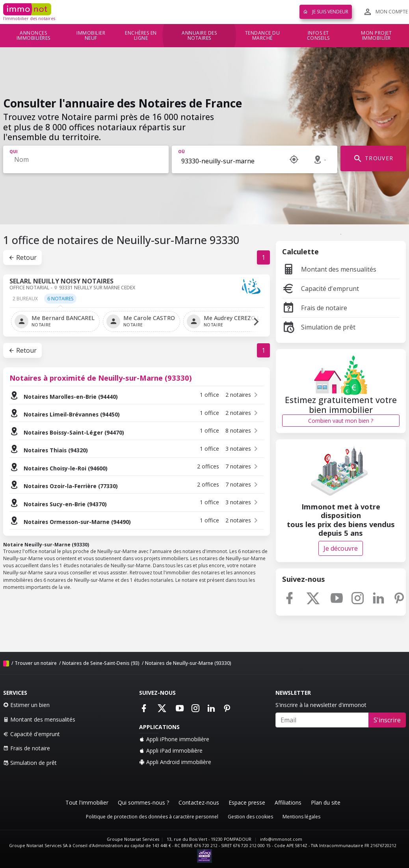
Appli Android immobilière (175, 762)
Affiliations (288, 802)
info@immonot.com (281, 839)
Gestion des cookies (250, 817)
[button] (256, 321)
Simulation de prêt (319, 327)
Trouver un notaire (36, 663)
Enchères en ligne (141, 36)
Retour (22, 257)
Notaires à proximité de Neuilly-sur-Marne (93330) (101, 378)
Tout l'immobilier (87, 802)
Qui (14, 152)
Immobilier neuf (91, 36)
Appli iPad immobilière (171, 750)
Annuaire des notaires (199, 36)
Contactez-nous (199, 802)
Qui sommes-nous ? (143, 802)
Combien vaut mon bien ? (341, 421)
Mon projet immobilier (376, 36)
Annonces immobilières (33, 36)
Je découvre (341, 548)
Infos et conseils (318, 36)
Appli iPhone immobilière (174, 739)
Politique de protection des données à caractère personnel (152, 817)
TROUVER (373, 159)
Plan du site (326, 802)
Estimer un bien (26, 705)
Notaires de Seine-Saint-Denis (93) (101, 663)
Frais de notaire (315, 308)
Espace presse (247, 802)
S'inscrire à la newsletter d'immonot (321, 705)
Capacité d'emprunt (321, 289)
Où (181, 152)
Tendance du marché (263, 36)
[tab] (25, 301)
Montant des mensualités (329, 269)
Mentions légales (301, 817)
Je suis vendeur (326, 12)
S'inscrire (387, 720)
